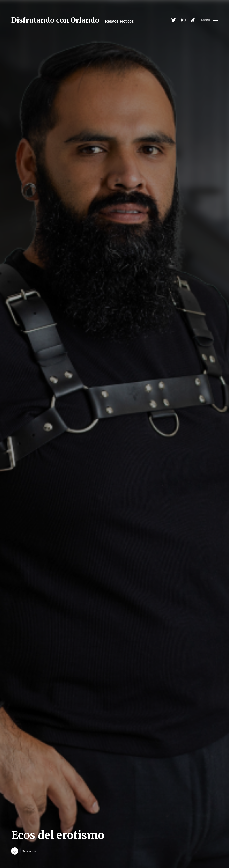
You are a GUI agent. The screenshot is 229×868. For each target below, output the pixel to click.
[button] (209, 20)
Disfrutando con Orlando (55, 20)
